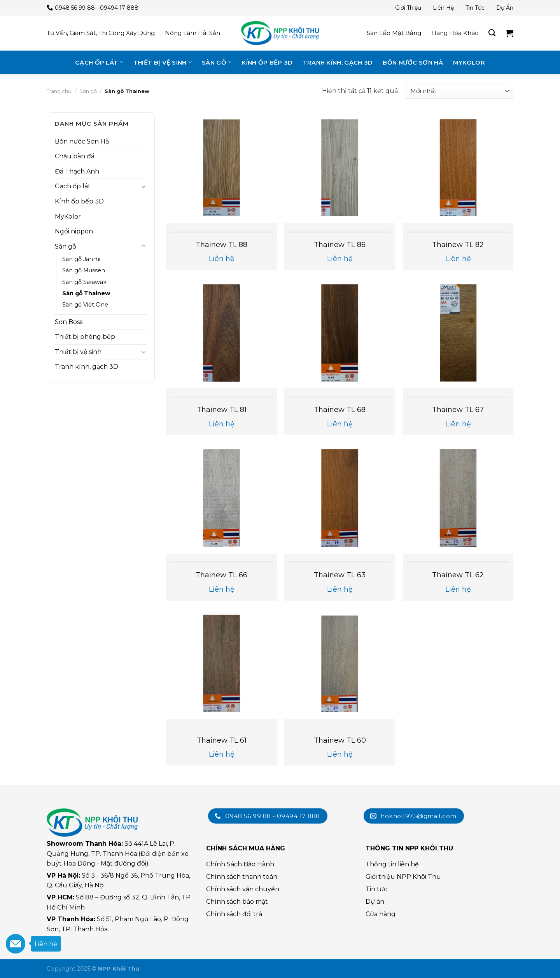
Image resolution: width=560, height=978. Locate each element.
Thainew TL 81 (222, 410)
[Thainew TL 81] (221, 333)
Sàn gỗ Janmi (81, 259)
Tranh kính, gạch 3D (338, 62)
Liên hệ (443, 8)
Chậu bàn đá (75, 156)
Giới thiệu (408, 8)
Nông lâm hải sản (192, 33)
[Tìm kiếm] (492, 33)
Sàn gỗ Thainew (86, 293)
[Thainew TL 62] (458, 498)
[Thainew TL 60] (340, 663)
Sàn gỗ (217, 62)
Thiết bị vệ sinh (163, 62)
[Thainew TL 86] (340, 168)
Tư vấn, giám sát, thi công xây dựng (101, 33)
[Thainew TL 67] (458, 333)
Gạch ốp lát (99, 62)
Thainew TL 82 (458, 245)
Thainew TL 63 (340, 575)
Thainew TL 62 (458, 575)
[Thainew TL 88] (221, 168)
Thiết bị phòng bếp (85, 337)
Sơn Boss (69, 322)
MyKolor (469, 62)
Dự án (505, 8)
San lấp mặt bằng (394, 33)
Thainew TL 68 (340, 410)
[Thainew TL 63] (340, 498)
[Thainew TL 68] (340, 333)
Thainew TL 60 (340, 740)
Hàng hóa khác (455, 33)
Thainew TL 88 (221, 245)
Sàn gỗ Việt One (85, 305)
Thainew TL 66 (221, 575)
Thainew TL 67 (458, 410)
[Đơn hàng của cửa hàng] (459, 91)
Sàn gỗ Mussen (84, 270)
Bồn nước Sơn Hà (413, 62)
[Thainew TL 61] (221, 663)
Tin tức (475, 8)
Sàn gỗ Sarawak (84, 282)
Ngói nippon (74, 231)
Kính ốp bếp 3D (267, 62)
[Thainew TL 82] (458, 168)
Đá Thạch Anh (77, 171)
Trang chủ (59, 91)
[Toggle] (143, 186)
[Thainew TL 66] (221, 498)
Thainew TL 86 (340, 245)
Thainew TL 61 (222, 740)
